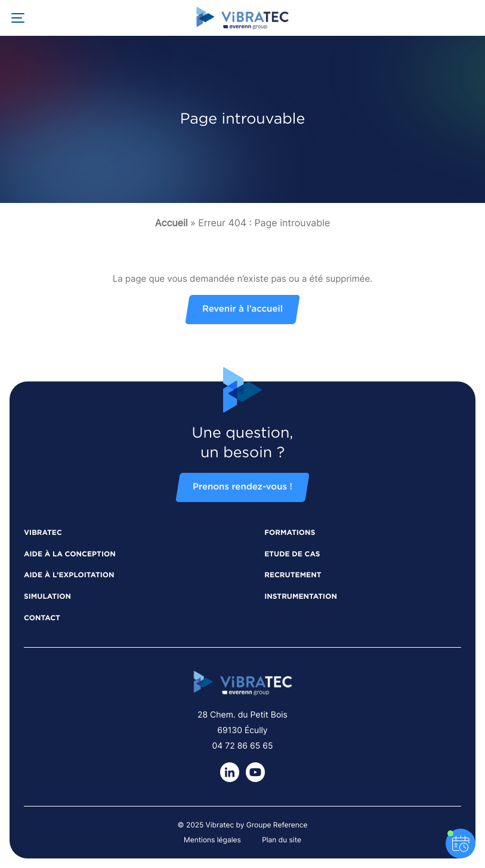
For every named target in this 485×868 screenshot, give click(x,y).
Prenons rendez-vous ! (242, 487)
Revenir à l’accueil (242, 310)
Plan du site (282, 840)
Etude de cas (292, 555)
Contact (42, 618)
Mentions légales (212, 840)
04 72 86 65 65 (243, 746)
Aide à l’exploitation (69, 575)
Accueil (172, 223)
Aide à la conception (70, 555)
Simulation (47, 597)
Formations (290, 533)
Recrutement (293, 575)
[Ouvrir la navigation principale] (18, 18)
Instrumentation (301, 597)
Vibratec (43, 533)
